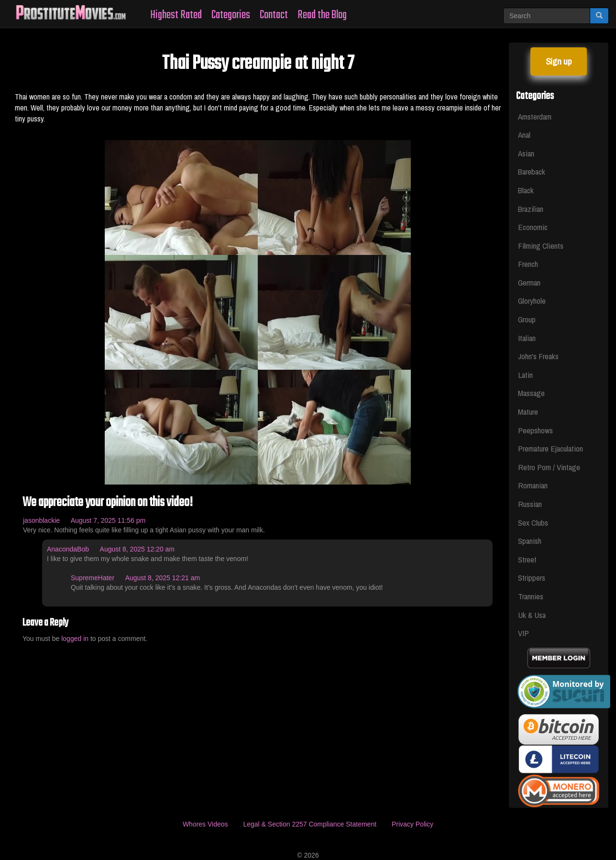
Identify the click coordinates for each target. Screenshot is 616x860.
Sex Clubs (533, 523)
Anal (524, 135)
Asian (526, 153)
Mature (528, 412)
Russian (530, 504)
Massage (531, 393)
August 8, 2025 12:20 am (137, 549)
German (529, 282)
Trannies (531, 596)
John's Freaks (538, 356)
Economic (533, 227)
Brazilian (531, 209)
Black (526, 190)
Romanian (533, 485)
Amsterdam (535, 116)
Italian (527, 338)
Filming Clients (541, 246)
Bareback (532, 171)
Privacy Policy (412, 824)
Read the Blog (322, 15)
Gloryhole (532, 301)
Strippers (532, 578)
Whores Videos (205, 824)
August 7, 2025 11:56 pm (108, 520)
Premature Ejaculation (550, 448)
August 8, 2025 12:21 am (163, 578)
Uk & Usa (532, 615)
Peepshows (535, 430)
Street (527, 559)
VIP (523, 633)
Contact (274, 15)
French (528, 264)
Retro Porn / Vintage (549, 467)
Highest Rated (176, 15)
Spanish (530, 541)
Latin (525, 375)
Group (527, 319)
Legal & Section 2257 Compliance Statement (310, 824)
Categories (231, 15)
